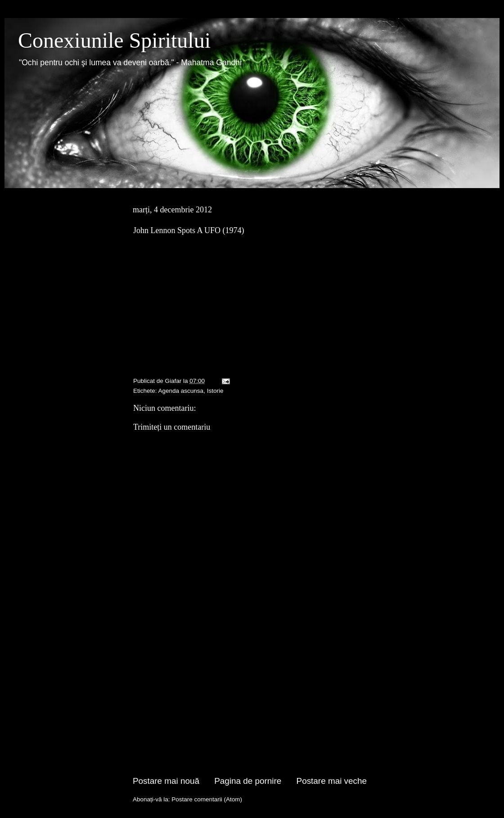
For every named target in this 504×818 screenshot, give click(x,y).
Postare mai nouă (166, 781)
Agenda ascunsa (181, 391)
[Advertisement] (250, 707)
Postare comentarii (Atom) (207, 799)
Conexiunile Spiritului (114, 40)
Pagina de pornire (248, 781)
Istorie (215, 391)
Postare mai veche (332, 781)
